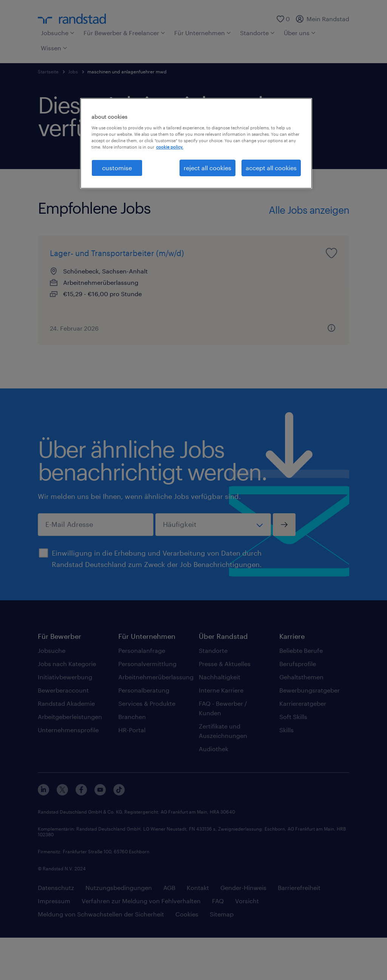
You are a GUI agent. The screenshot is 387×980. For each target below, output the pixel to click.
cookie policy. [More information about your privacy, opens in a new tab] (170, 147)
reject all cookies (207, 168)
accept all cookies (271, 168)
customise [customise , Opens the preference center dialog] (117, 168)
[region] (196, 143)
